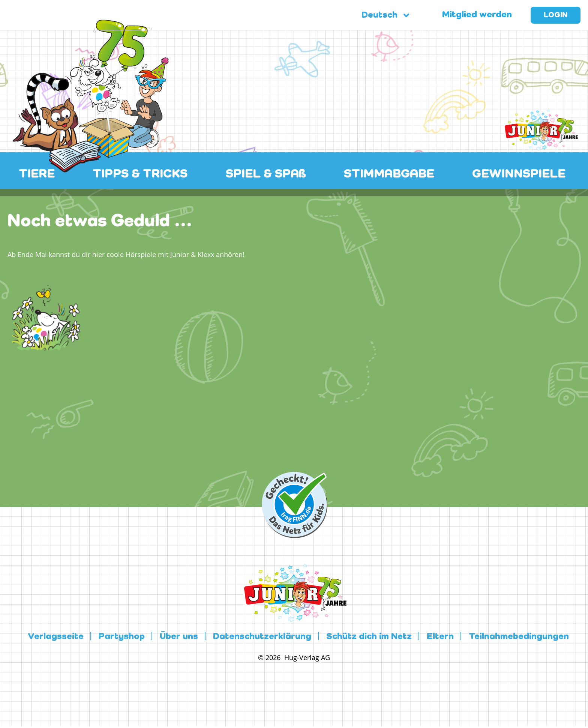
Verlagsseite (56, 637)
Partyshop (122, 637)
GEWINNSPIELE (519, 174)
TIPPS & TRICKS (140, 174)
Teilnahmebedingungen (519, 637)
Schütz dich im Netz (369, 637)
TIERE (37, 174)
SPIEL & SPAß (266, 174)
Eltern (440, 637)
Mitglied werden (477, 15)
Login (556, 15)
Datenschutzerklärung (262, 637)
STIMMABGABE (389, 174)
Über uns (179, 637)
